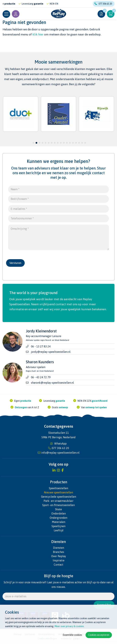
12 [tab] (67, 143)
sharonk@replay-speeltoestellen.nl (52, 383)
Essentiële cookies (72, 635)
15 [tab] (76, 143)
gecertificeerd (100, 401)
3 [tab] (39, 143)
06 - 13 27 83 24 (41, 346)
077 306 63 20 (103, 4)
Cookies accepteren (99, 635)
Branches (59, 552)
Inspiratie (59, 560)
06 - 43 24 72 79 (41, 377)
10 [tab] (61, 143)
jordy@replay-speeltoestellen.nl (51, 352)
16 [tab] (79, 143)
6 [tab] (49, 143)
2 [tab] (36, 143)
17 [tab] (82, 143)
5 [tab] (46, 143)
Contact (59, 565)
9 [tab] (58, 143)
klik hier (38, 34)
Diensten (59, 548)
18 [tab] (85, 143)
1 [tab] (33, 143)
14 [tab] (73, 143)
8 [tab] (55, 143)
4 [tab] (43, 143)
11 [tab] (64, 143)
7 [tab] (52, 143)
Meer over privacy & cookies (69, 626)
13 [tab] (70, 143)
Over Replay (59, 556)
